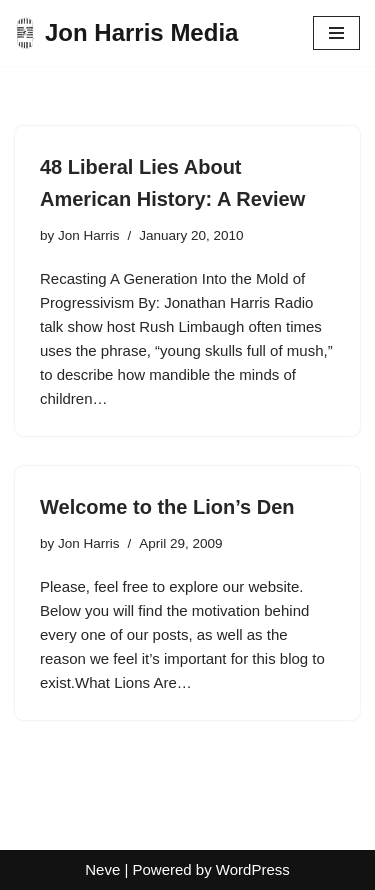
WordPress (253, 869)
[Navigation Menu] (336, 33)
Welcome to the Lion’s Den (167, 507)
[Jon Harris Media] (126, 33)
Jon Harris (89, 235)
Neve (102, 869)
